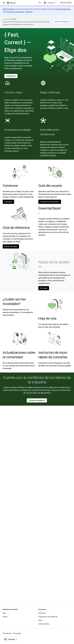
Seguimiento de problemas (48, 617)
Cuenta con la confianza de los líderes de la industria (37, 380)
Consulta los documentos (50, 202)
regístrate (29, 12)
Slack (40, 620)
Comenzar (8, 202)
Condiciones (7, 633)
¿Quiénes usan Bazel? (37, 401)
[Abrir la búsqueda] (40, 3)
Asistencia (42, 613)
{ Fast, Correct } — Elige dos (18, 42)
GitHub (5, 617)
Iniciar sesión (66, 3)
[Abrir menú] (4, 3)
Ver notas (44, 288)
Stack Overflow (44, 624)
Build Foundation (9, 9)
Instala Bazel (11, 76)
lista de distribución (64, 9)
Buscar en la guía (11, 246)
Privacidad (17, 633)
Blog (4, 613)
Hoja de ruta (47, 318)
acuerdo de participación (15, 12)
